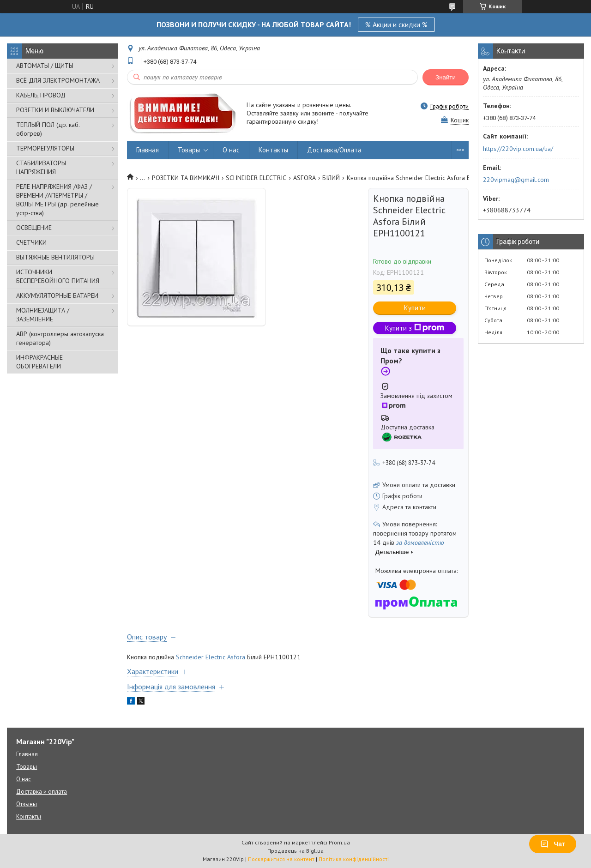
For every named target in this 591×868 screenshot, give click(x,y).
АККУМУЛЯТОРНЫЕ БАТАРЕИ (57, 295)
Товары (189, 150)
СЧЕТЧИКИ (31, 242)
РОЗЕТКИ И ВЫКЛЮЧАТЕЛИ (55, 110)
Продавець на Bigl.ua (295, 851)
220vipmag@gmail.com (516, 180)
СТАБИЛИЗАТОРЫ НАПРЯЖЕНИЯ (41, 167)
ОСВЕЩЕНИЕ (34, 228)
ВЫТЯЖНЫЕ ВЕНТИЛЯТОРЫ (55, 257)
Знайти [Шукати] (446, 77)
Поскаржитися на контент (281, 859)
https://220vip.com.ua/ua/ (518, 149)
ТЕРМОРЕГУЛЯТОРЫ (45, 148)
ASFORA (305, 178)
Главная (148, 150)
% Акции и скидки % (396, 24)
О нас (231, 150)
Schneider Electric (201, 657)
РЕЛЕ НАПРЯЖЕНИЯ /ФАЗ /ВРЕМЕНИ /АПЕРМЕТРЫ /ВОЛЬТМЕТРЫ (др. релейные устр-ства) (57, 200)
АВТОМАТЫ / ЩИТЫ (45, 66)
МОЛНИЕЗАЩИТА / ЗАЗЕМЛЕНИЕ (43, 315)
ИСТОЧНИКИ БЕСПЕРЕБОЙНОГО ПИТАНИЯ (58, 276)
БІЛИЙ (331, 178)
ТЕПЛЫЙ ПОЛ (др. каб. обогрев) (48, 129)
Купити (415, 308)
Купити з (415, 328)
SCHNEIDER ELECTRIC (256, 178)
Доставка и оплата (42, 792)
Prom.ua (339, 842)
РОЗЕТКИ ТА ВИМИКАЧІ (186, 178)
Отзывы (27, 804)
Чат (553, 844)
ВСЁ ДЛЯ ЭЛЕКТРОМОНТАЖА (58, 80)
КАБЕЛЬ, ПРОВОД (41, 95)
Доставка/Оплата (334, 150)
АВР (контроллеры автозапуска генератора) (60, 338)
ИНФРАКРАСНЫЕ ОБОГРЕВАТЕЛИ (39, 362)
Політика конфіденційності (354, 859)
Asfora (236, 657)
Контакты (273, 150)
